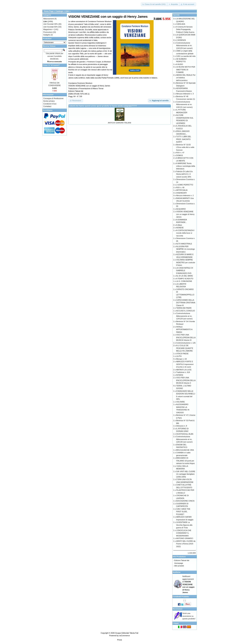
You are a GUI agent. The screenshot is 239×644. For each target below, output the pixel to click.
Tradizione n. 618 (183, 372)
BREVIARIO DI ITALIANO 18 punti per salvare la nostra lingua (185, 461)
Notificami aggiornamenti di (189, 584)
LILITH (179, 356)
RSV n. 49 (180, 188)
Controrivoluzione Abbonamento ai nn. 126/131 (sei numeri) (184, 104)
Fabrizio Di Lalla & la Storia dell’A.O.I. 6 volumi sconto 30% (184, 174)
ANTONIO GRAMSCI (185, 538)
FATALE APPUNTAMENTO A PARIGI (184, 329)
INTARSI (180, 375)
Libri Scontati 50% (51, 27)
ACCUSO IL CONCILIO (185, 311)
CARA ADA (181, 24)
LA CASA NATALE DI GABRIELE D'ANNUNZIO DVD (185, 271)
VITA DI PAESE (182, 354)
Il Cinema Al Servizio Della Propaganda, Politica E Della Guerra (185, 29)
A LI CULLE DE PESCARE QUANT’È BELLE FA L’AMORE (185, 348)
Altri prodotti (179, 566)
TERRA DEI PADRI (184, 308)
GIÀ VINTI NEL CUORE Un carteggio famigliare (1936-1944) (186, 474)
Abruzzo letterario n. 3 (185, 94)
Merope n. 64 (181, 359)
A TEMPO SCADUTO (185, 279)
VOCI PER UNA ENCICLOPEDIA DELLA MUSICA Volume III (186, 337)
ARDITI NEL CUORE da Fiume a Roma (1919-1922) (186, 544)
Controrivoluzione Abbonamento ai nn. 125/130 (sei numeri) (184, 439)
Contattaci (47, 106)
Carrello (176, 15)
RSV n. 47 (180, 153)
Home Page (49, 11)
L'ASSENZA (181, 40)
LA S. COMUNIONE (184, 281)
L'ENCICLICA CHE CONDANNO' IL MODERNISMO (184, 533)
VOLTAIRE (180, 402)
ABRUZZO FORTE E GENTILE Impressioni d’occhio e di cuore (185, 364)
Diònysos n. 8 (182, 426)
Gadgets (47, 35)
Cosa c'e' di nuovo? (51, 65)
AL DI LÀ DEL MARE (184, 276)
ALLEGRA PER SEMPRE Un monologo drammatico (185, 249)
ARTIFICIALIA (182, 190)
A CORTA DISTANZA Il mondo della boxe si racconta (185, 233)
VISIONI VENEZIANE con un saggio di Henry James (185, 214)
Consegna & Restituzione (53, 98)
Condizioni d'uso (50, 104)
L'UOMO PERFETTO (185, 185)
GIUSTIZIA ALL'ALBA (185, 434)
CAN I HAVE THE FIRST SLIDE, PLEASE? (183, 512)
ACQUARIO (181, 209)
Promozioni (48, 32)
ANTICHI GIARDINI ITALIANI (119, 123)
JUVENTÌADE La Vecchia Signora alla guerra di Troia (184, 525)
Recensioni (178, 609)
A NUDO (180, 64)
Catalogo (59, 11)
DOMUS (179, 155)
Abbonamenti (49, 19)
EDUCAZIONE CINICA (185, 501)
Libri (67, 11)
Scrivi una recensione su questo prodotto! (189, 616)
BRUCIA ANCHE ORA (185, 450)
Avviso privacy (49, 101)
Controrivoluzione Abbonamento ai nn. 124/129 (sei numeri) (184, 46)
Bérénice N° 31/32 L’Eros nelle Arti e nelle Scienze (185, 147)
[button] (154, 4)
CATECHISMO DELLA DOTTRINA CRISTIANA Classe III (186, 303)
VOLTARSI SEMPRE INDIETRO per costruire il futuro (186, 262)
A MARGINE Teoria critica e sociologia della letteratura (186, 166)
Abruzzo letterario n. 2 (185, 195)
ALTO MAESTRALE (184, 244)
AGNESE (180, 228)
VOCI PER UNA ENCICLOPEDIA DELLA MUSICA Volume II (186, 380)
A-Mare (179, 225)
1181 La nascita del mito (186, 56)
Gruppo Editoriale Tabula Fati (127, 633)
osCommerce (124, 636)
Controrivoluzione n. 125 (186, 343)
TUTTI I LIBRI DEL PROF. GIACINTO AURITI (184, 139)
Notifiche (177, 572)
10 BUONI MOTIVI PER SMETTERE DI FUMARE (186, 70)
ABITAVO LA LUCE (184, 370)
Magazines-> (48, 29)
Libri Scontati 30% (51, 24)
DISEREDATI (181, 193)
